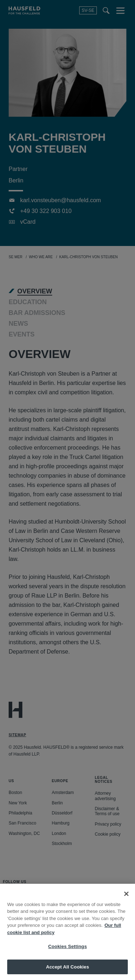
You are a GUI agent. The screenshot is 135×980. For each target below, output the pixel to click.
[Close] (126, 900)
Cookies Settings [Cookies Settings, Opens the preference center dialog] (68, 953)
